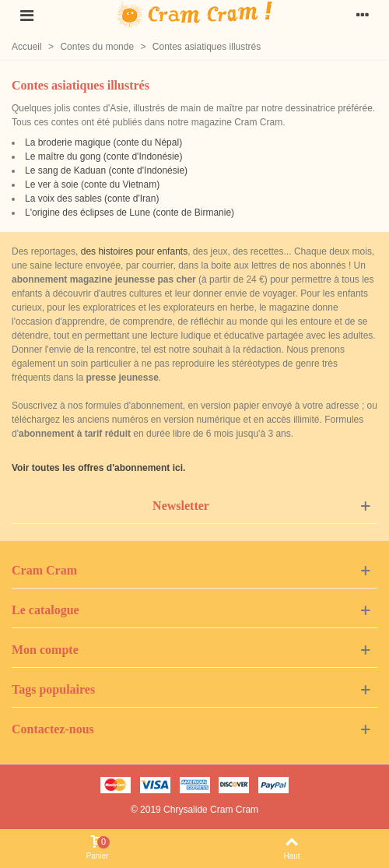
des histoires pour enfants (134, 251)
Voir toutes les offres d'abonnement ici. (98, 468)
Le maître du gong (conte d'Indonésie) (103, 156)
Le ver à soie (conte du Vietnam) (92, 184)
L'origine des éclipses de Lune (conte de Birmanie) (130, 213)
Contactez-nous (53, 729)
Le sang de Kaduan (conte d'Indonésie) (106, 170)
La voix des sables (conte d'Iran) (92, 199)
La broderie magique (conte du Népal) (103, 142)
